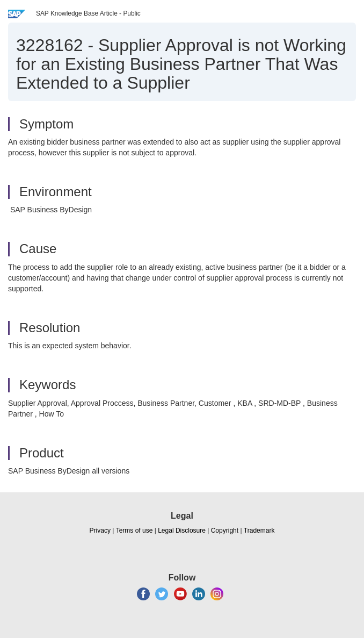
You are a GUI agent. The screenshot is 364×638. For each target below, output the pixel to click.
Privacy (100, 531)
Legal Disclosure (182, 531)
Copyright (225, 531)
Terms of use (134, 531)
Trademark (259, 531)
